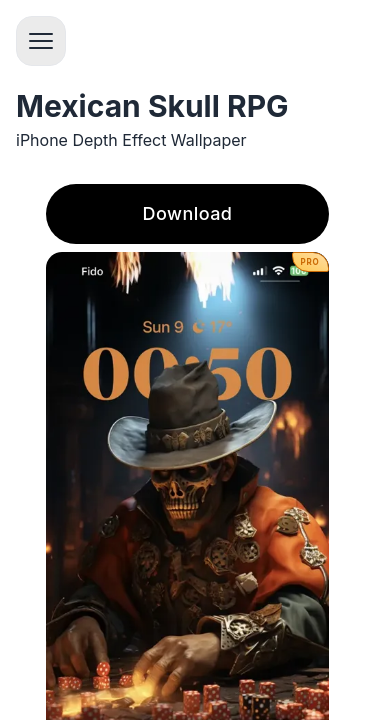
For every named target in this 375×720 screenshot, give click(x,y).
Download (188, 213)
